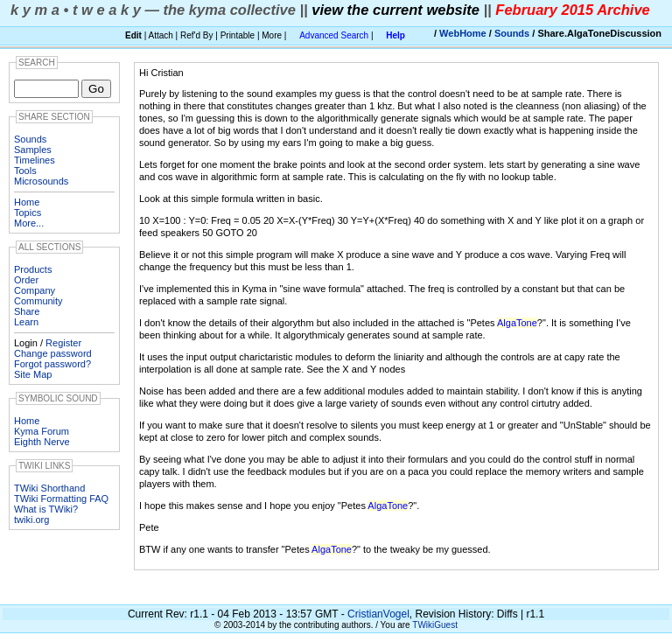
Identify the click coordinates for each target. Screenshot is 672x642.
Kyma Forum (42, 431)
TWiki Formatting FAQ (61, 499)
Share (27, 311)
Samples (33, 150)
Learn (26, 322)
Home (27, 202)
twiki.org (31, 520)
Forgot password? (52, 364)
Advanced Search (334, 35)
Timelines (35, 160)
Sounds (512, 33)
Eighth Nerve (42, 442)
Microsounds (41, 181)
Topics (28, 213)
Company (35, 290)
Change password (53, 353)
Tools (25, 171)
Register (63, 343)
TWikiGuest (435, 625)
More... (29, 223)
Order (26, 280)
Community (38, 301)
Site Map (33, 374)
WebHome (463, 33)
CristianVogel (378, 614)
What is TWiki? (46, 509)
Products (33, 269)
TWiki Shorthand (49, 488)
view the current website (395, 10)
